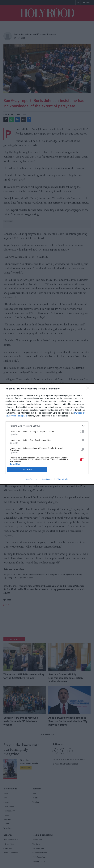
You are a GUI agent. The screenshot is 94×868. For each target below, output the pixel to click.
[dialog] (47, 434)
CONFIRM (27, 469)
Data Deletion (31, 479)
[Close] (89, 389)
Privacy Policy (63, 479)
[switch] (82, 431)
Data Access (47, 479)
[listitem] (47, 426)
